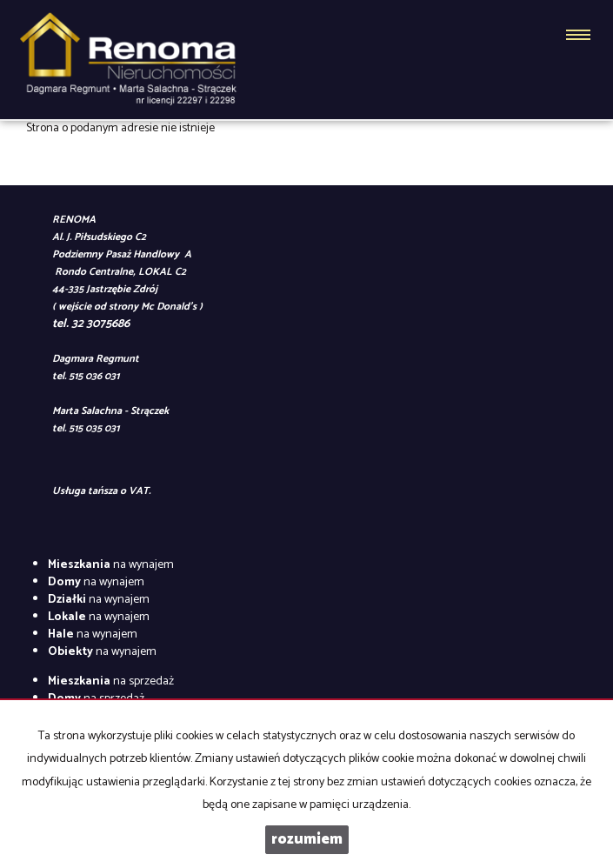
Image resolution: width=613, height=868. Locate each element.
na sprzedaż (111, 681)
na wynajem (111, 565)
